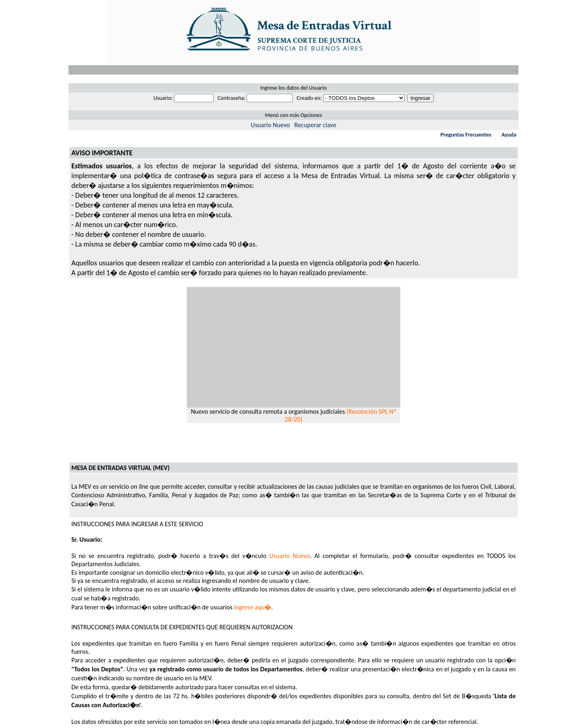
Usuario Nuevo (270, 125)
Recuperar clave (315, 125)
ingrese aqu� (253, 607)
